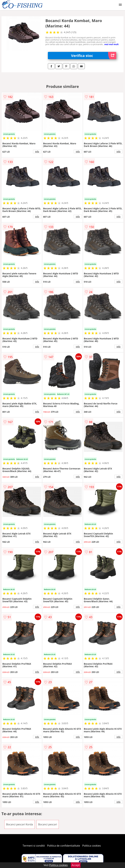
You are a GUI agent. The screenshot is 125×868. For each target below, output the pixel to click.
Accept (76, 865)
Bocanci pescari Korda (20, 824)
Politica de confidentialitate (64, 846)
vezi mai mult (111, 44)
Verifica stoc (94, 56)
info (37, 151)
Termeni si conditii (34, 846)
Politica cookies (92, 846)
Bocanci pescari (48, 824)
